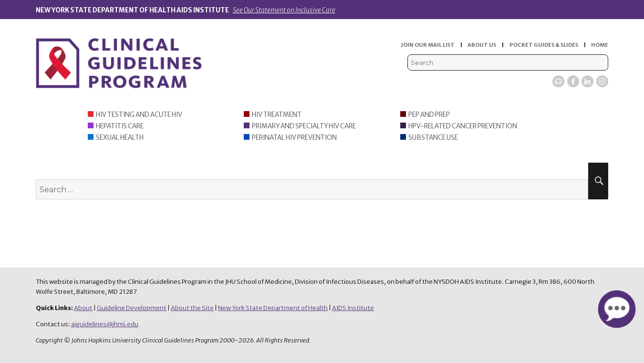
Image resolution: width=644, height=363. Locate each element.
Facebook (573, 81)
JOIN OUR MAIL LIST (428, 45)
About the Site (192, 308)
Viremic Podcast (558, 81)
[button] (617, 309)
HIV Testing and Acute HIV (139, 115)
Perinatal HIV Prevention (294, 138)
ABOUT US (482, 45)
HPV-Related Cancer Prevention (463, 126)
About (83, 308)
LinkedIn (587, 81)
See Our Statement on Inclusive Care (284, 10)
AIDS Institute (353, 308)
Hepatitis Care (120, 126)
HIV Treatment (277, 115)
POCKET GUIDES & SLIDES (544, 45)
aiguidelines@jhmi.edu (105, 324)
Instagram (602, 81)
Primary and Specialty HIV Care (304, 126)
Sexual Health (120, 138)
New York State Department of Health (273, 308)
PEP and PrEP (429, 115)
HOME (600, 45)
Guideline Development (132, 308)
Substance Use (433, 138)
